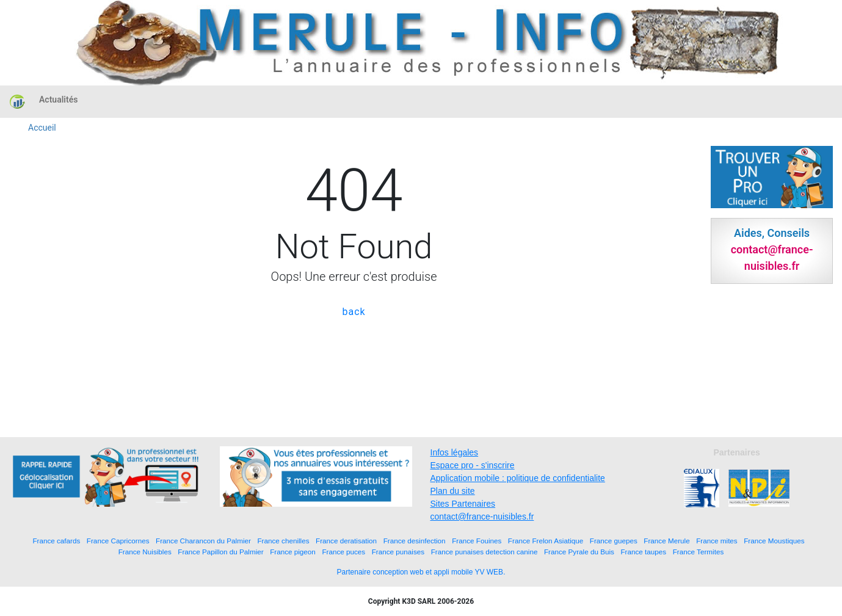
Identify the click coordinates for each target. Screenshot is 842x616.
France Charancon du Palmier (203, 541)
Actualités (58, 100)
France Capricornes (118, 541)
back (354, 312)
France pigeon (293, 552)
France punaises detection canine (485, 552)
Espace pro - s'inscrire (473, 465)
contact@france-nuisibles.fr (482, 516)
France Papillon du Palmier (220, 552)
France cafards (56, 541)
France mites (717, 541)
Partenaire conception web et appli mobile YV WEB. (421, 572)
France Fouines (477, 541)
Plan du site (453, 491)
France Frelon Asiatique (546, 541)
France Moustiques (774, 541)
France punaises (398, 552)
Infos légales (455, 452)
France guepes (614, 541)
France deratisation (346, 541)
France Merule (666, 541)
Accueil (42, 128)
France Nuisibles (145, 552)
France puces (343, 552)
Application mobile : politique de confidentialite (518, 478)
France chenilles (283, 541)
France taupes (643, 552)
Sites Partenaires (463, 504)
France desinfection (415, 541)
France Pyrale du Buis (579, 552)
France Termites (699, 552)
